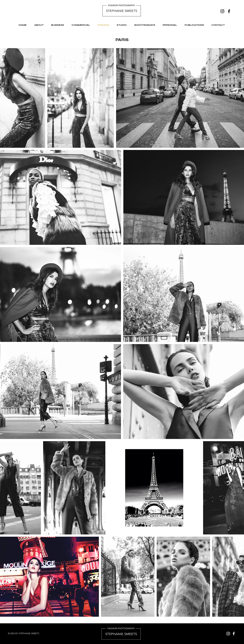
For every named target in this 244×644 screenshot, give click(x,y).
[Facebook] (229, 11)
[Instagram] (222, 11)
